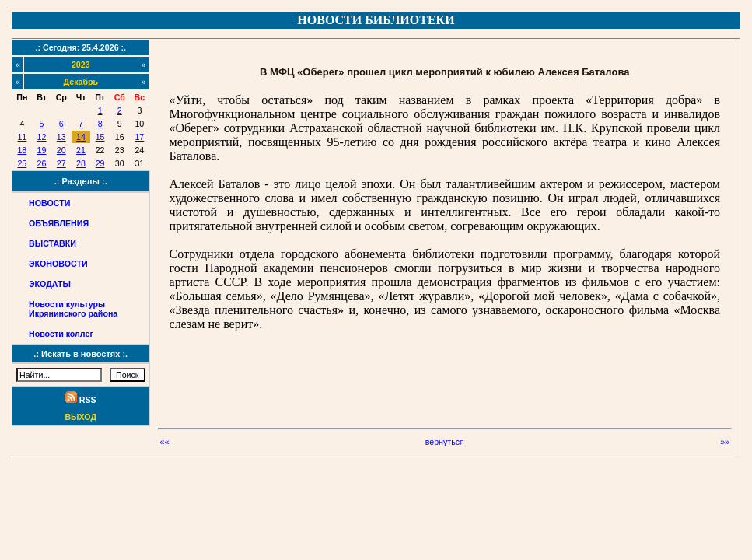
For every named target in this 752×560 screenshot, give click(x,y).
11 (22, 137)
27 (61, 163)
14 (81, 137)
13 (61, 137)
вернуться (445, 442)
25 (22, 163)
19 (42, 150)
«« (165, 442)
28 (81, 163)
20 (61, 150)
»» (725, 442)
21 (81, 150)
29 (100, 163)
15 (100, 137)
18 (22, 150)
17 (139, 137)
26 (42, 163)
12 (42, 137)
